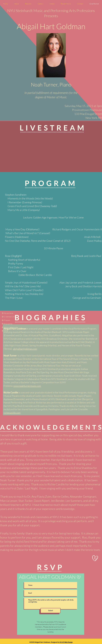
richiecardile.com (12, 413)
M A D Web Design (66, 642)
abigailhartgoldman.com (25, 349)
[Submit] (51, 611)
